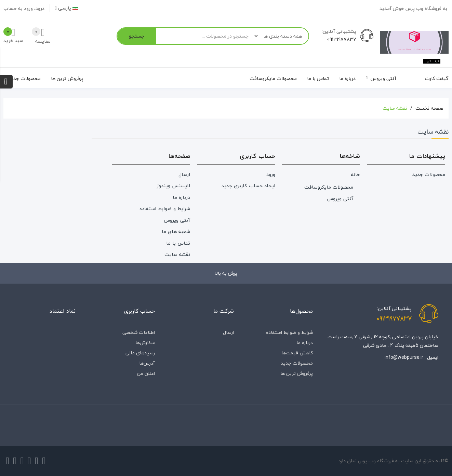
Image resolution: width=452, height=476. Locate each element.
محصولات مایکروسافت (329, 187)
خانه (355, 174)
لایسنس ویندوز (174, 186)
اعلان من (146, 373)
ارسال (184, 174)
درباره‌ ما (181, 197)
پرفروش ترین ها (297, 373)
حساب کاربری (139, 311)
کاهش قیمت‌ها (297, 353)
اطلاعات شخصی (139, 332)
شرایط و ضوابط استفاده (165, 209)
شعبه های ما (176, 232)
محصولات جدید (429, 174)
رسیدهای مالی (140, 353)
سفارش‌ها (145, 343)
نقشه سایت (177, 254)
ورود (271, 174)
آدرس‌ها (147, 363)
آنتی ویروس (340, 199)
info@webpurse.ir (404, 357)
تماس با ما (178, 243)
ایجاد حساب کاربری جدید (248, 186)
